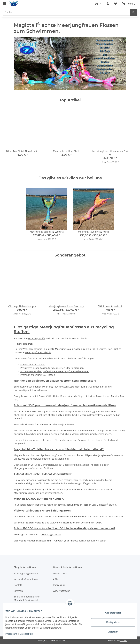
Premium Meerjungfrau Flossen (38, 375)
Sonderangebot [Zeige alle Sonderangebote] (70, 255)
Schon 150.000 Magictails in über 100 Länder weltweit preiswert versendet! (64, 528)
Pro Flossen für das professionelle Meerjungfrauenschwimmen (55, 371)
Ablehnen (111, 632)
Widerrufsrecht (61, 591)
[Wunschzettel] (116, 4)
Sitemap (18, 591)
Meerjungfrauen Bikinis (38, 352)
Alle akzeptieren (111, 613)
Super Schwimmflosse (90, 396)
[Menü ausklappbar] (4, 2)
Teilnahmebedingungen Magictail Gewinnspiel (27, 598)
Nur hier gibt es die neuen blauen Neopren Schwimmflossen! (55, 381)
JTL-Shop (123, 640)
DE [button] (97, 4)
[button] (108, 4)
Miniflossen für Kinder (33, 365)
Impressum (14, 634)
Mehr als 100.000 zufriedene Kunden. (39, 499)
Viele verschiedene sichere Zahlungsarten (42, 511)
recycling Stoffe (37, 338)
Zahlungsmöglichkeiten (27, 573)
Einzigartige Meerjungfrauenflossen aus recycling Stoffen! (64, 329)
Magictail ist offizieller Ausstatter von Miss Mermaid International (59, 449)
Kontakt (18, 585)
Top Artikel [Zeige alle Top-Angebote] (70, 100)
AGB (55, 579)
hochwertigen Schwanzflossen (30, 390)
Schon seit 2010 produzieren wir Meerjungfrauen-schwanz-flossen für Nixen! (65, 405)
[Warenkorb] (128, 4)
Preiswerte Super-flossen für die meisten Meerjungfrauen (52, 368)
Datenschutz (29, 634)
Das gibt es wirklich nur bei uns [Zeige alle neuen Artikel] (70, 178)
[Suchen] (66, 12)
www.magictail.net (51, 535)
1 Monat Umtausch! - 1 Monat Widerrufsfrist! (43, 474)
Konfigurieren (111, 622)
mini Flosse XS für (43, 396)
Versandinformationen (26, 579)
